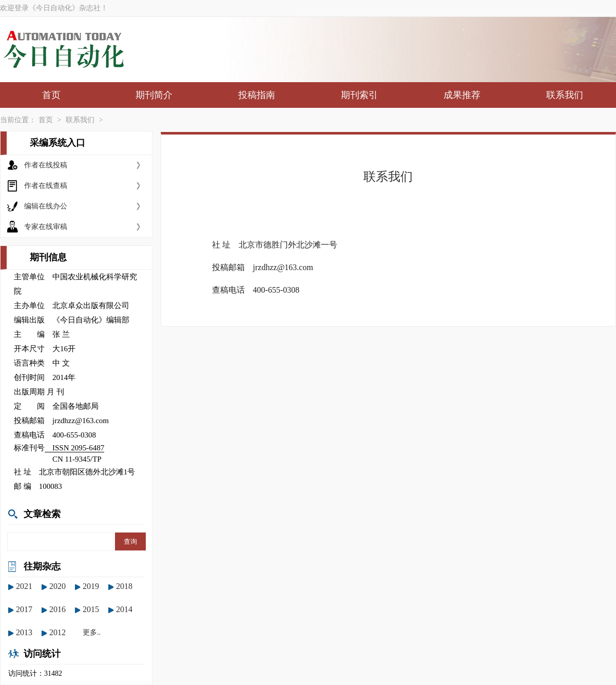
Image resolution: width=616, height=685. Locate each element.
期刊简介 (154, 95)
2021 (24, 586)
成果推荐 (462, 95)
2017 (24, 609)
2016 (57, 609)
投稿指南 (257, 95)
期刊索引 (359, 95)
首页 (51, 95)
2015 (91, 609)
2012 (57, 632)
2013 (24, 632)
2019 (91, 586)
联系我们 (565, 95)
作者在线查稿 (46, 186)
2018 (124, 586)
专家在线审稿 (46, 227)
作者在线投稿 (46, 165)
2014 (124, 609)
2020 (57, 586)
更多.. (92, 632)
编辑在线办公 (46, 206)
